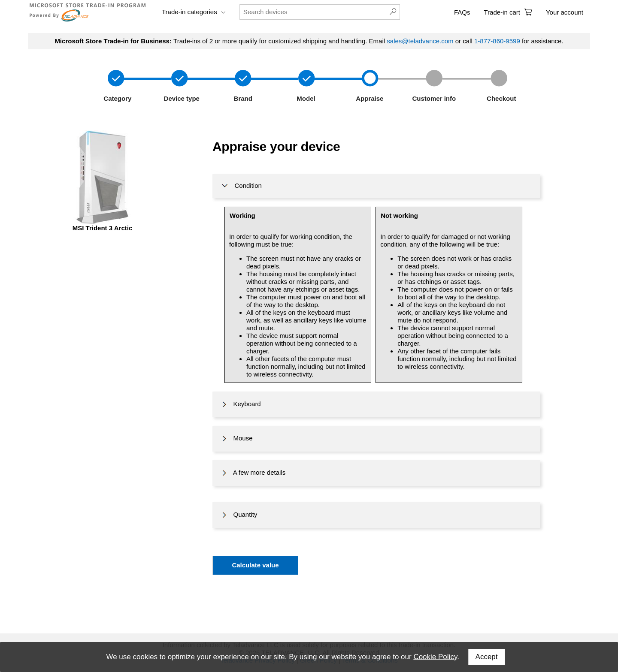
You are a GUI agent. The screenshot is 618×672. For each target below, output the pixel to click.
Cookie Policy (435, 656)
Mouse (236, 439)
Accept (487, 657)
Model (305, 98)
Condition (241, 186)
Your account (565, 12)
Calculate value (255, 565)
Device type (181, 98)
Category (117, 98)
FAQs (462, 12)
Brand (241, 98)
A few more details (253, 473)
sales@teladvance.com (420, 41)
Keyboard (241, 404)
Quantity (239, 515)
